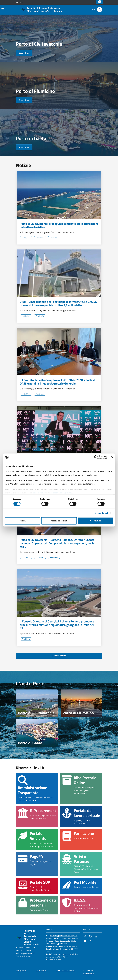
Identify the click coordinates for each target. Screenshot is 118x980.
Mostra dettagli (102, 513)
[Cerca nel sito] (100, 10)
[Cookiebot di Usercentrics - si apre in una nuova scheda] (96, 457)
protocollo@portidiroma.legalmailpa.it (63, 936)
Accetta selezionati (59, 521)
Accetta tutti (95, 521)
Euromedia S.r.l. (89, 974)
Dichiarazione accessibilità (66, 971)
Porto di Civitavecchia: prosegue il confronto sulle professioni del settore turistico (59, 225)
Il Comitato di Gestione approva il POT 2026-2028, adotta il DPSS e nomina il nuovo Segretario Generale (57, 382)
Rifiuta (23, 521)
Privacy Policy (21, 971)
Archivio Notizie (59, 656)
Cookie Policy (39, 493)
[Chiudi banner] (112, 457)
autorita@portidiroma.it (59, 944)
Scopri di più (24, 53)
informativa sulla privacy (61, 493)
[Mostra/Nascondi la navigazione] (3, 9)
